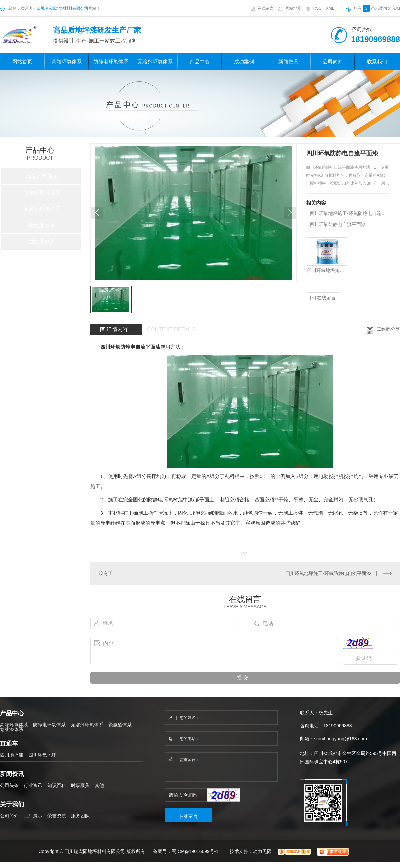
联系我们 (377, 61)
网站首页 (22, 61)
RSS (317, 8)
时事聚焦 (80, 785)
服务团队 (80, 816)
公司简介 (333, 61)
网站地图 (293, 8)
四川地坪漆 (12, 755)
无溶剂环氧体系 (155, 61)
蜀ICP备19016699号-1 (195, 851)
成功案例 (244, 61)
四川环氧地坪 (42, 755)
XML (330, 8)
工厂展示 (33, 816)
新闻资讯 (288, 61)
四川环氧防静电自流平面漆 (338, 224)
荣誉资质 (57, 816)
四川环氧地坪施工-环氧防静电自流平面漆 (350, 213)
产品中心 (200, 61)
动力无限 (262, 851)
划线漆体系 (42, 241)
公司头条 (9, 785)
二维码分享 (388, 329)
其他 (99, 785)
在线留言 (266, 8)
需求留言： (222, 767)
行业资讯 (33, 785)
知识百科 (57, 785)
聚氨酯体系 (42, 225)
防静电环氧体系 (111, 61)
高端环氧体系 (67, 61)
